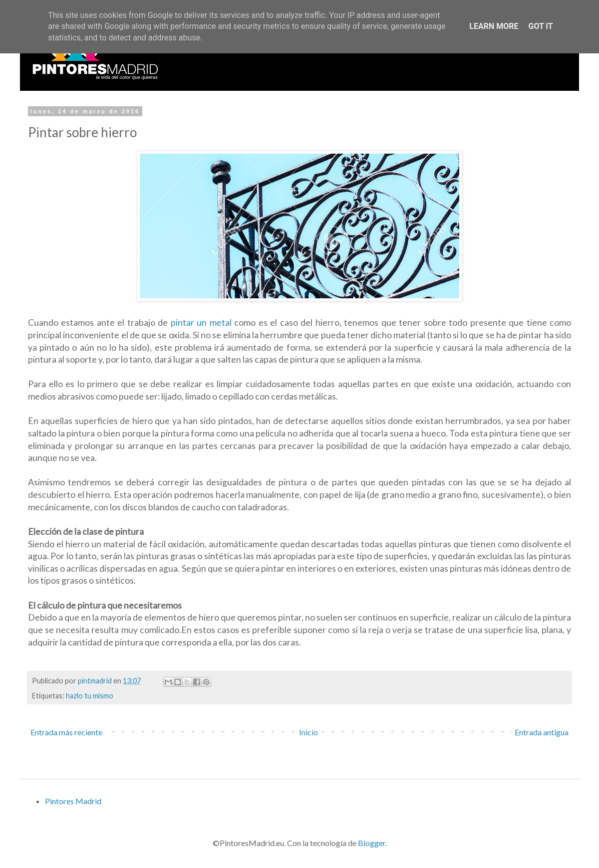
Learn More (494, 26)
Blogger (372, 843)
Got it (540, 26)
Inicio (308, 732)
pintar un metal (201, 323)
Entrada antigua (542, 732)
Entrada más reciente (66, 732)
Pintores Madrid (73, 801)
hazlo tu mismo (90, 696)
